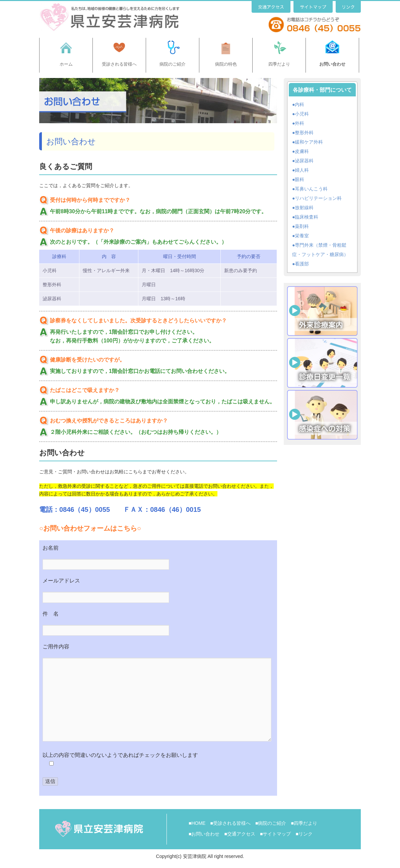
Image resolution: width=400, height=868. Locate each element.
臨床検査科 (307, 217)
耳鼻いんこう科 (311, 189)
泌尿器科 (304, 161)
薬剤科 (302, 226)
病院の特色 (226, 64)
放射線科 (304, 208)
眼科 (299, 179)
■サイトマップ (275, 834)
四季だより (279, 64)
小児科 (302, 114)
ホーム (66, 64)
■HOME (197, 823)
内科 (299, 104)
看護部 (302, 264)
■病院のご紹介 (271, 823)
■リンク (304, 834)
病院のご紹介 (173, 64)
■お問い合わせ (204, 834)
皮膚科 (302, 151)
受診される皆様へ (119, 64)
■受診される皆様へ (230, 823)
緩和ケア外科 (309, 142)
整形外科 (304, 133)
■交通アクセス (240, 834)
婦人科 (302, 170)
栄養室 (302, 236)
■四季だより (304, 823)
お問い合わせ (332, 64)
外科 (299, 123)
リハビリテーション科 (318, 198)
